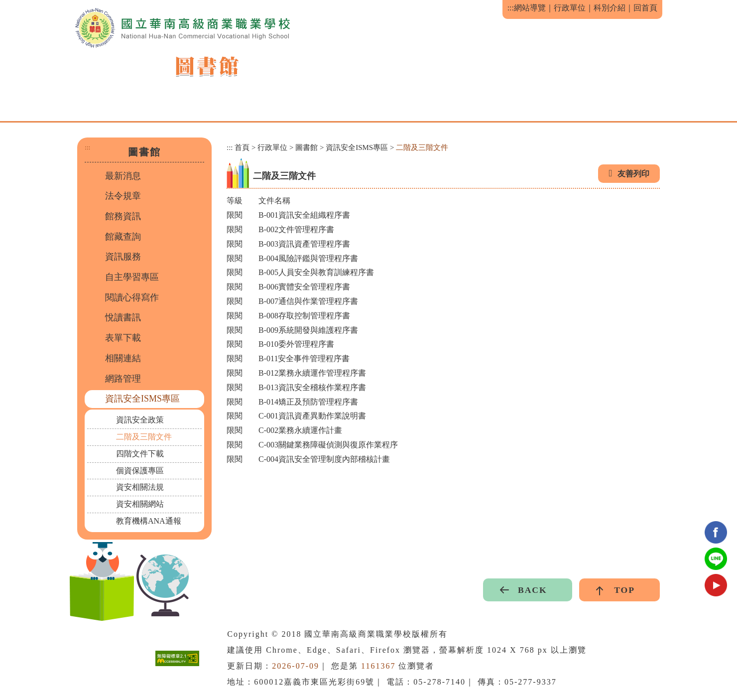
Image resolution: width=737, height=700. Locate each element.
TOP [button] (624, 590)
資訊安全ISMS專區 (142, 399)
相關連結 (123, 358)
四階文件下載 (140, 454)
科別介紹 (610, 8)
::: (511, 8)
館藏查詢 (123, 237)
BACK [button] (533, 590)
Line (716, 559)
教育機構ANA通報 (149, 521)
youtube (716, 585)
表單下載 (123, 338)
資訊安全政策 (140, 420)
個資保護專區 (140, 471)
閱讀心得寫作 (132, 297)
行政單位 (570, 8)
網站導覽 (530, 8)
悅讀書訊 (123, 317)
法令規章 (123, 196)
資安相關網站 (140, 504)
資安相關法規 (140, 487)
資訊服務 (123, 257)
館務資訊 (123, 216)
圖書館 (307, 147)
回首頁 (645, 8)
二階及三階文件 (144, 437)
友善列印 (633, 174)
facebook (716, 532)
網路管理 (123, 379)
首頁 (242, 147)
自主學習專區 (132, 277)
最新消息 (123, 176)
